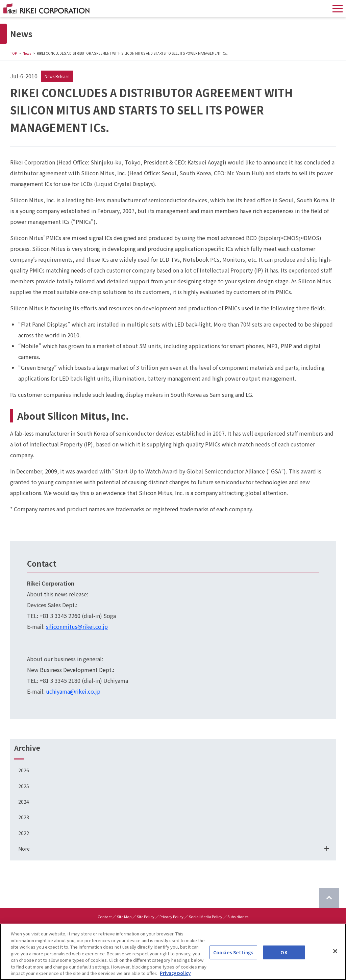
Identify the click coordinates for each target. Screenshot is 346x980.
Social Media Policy (206, 917)
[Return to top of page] (329, 898)
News (27, 53)
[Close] (335, 953)
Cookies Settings (233, 954)
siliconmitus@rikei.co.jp (77, 626)
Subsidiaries (238, 917)
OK (284, 954)
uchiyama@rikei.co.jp (73, 691)
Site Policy (146, 917)
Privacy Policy (171, 917)
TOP (14, 53)
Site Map (124, 917)
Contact (105, 917)
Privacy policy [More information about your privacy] (175, 975)
